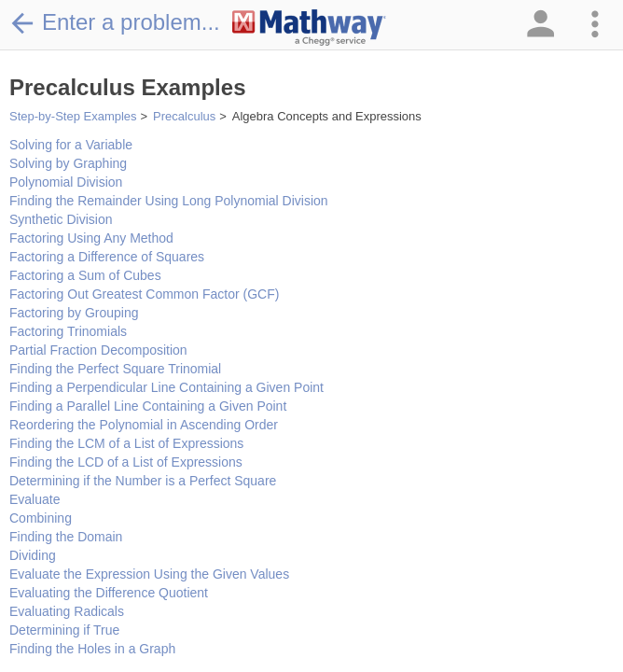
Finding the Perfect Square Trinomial (115, 369)
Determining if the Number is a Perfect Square (143, 481)
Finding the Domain (66, 537)
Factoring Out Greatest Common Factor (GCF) (144, 294)
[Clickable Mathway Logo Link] (309, 28)
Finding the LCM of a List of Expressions (126, 443)
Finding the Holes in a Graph (92, 649)
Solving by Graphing (68, 163)
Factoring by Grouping (74, 313)
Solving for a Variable (71, 145)
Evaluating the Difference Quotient (109, 593)
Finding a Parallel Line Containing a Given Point (148, 406)
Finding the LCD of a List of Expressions (126, 462)
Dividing (33, 555)
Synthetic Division (61, 219)
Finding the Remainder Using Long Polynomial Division (169, 201)
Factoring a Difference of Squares (107, 257)
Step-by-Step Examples (73, 116)
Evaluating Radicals (67, 611)
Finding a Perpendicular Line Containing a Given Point (166, 387)
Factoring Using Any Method (91, 238)
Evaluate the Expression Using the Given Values (149, 574)
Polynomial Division (66, 182)
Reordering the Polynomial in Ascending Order (144, 425)
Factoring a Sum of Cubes (85, 275)
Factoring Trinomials (68, 331)
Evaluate (35, 499)
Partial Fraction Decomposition (98, 350)
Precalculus (184, 116)
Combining (41, 518)
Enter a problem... (115, 22)
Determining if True (64, 630)
